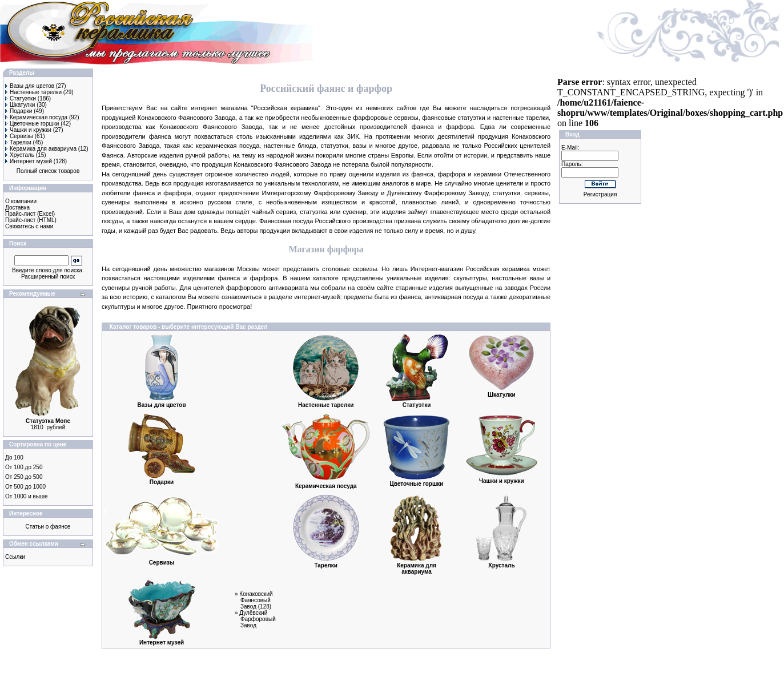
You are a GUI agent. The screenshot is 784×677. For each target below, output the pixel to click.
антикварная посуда (454, 297)
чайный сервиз (274, 212)
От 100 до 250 (24, 467)
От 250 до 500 (24, 477)
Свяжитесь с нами (29, 226)
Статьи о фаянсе (48, 527)
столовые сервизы (349, 269)
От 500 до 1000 (25, 487)
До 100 (14, 458)
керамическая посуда (228, 146)
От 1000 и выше (27, 496)
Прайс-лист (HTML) (31, 220)
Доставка (17, 207)
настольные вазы (518, 278)
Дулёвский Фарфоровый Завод (257, 619)
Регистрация (600, 194)
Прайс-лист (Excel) (30, 214)
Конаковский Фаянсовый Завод (256, 600)
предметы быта (366, 297)
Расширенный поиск (48, 277)
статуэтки (471, 118)
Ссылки (15, 557)
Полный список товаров (48, 171)
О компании (21, 201)
